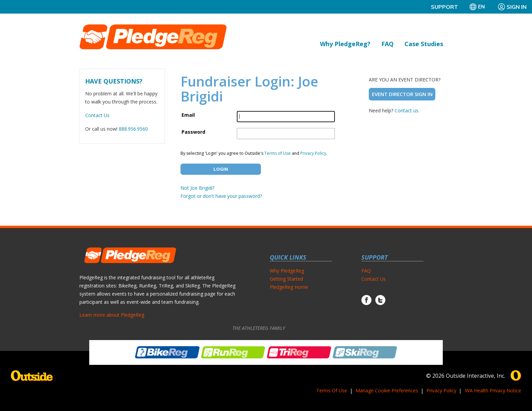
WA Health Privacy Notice (493, 390)
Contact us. (407, 110)
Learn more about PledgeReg (112, 315)
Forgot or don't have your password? (221, 196)
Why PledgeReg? (345, 44)
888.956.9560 (133, 129)
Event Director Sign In (402, 94)
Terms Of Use (332, 390)
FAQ (387, 44)
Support (444, 7)
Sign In (512, 7)
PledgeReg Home (289, 287)
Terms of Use (278, 153)
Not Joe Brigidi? (197, 188)
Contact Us (97, 115)
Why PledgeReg (287, 271)
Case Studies (424, 44)
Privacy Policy (313, 153)
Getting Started (286, 279)
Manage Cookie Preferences (387, 390)
